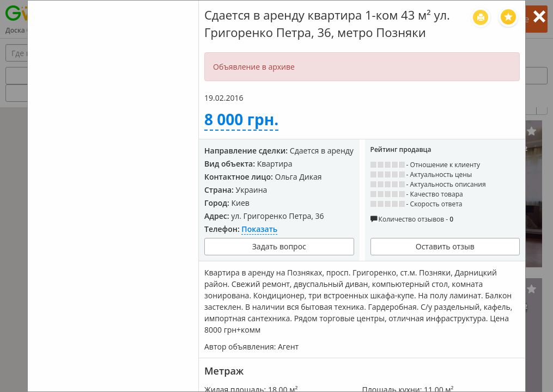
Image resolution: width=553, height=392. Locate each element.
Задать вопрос (279, 246)
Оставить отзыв (445, 246)
